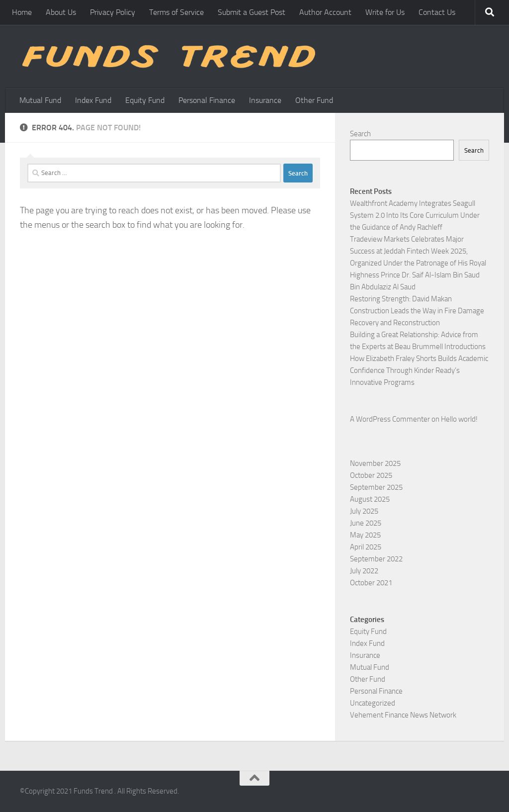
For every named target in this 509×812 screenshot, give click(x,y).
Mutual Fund (40, 100)
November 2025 (375, 463)
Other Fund (314, 100)
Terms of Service (176, 12)
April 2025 (366, 547)
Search (360, 134)
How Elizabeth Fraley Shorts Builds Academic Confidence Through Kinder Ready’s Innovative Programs (419, 370)
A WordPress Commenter (390, 419)
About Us (61, 12)
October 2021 (371, 583)
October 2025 (371, 475)
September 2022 (376, 559)
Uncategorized (373, 703)
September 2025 (376, 487)
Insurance (265, 100)
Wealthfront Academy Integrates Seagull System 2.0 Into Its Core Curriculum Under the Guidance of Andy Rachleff (415, 215)
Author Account (325, 12)
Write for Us (385, 12)
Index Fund (93, 100)
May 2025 (365, 535)
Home (22, 12)
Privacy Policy (113, 12)
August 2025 (370, 499)
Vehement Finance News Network (403, 715)
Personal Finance (207, 100)
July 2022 (364, 571)
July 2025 (364, 511)
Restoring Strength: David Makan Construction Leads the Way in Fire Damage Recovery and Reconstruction (417, 311)
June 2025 (366, 523)
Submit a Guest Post (252, 12)
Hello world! (459, 419)
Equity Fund (145, 100)
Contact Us (437, 12)
